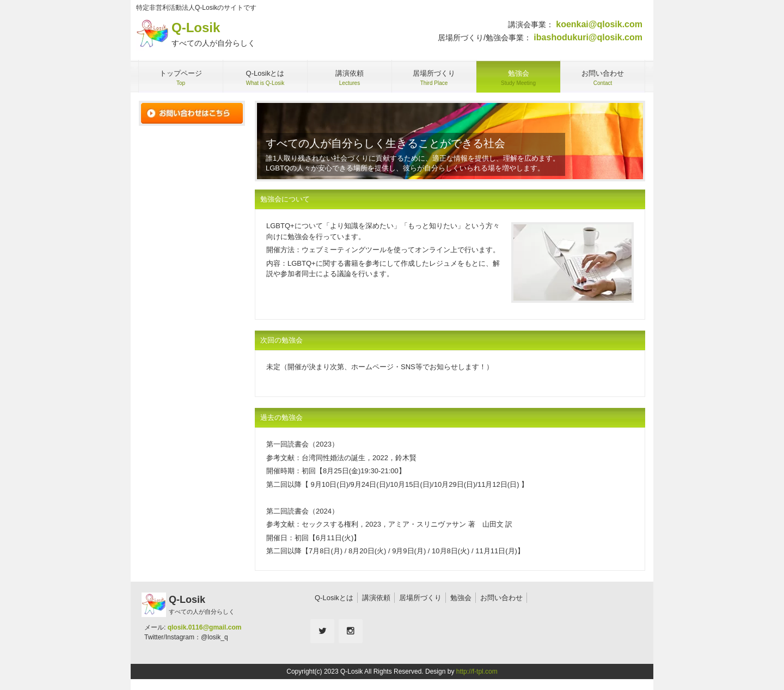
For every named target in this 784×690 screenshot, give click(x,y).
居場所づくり (420, 598)
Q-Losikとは (334, 598)
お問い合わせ (501, 598)
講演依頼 (376, 598)
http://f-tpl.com (477, 671)
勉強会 (461, 598)
